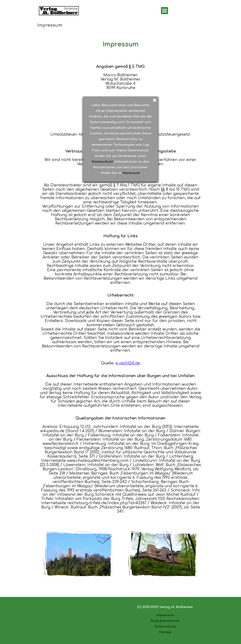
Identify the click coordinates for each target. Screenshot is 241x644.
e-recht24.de (128, 363)
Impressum (165, 615)
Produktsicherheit (165, 621)
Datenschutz (165, 626)
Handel (165, 632)
